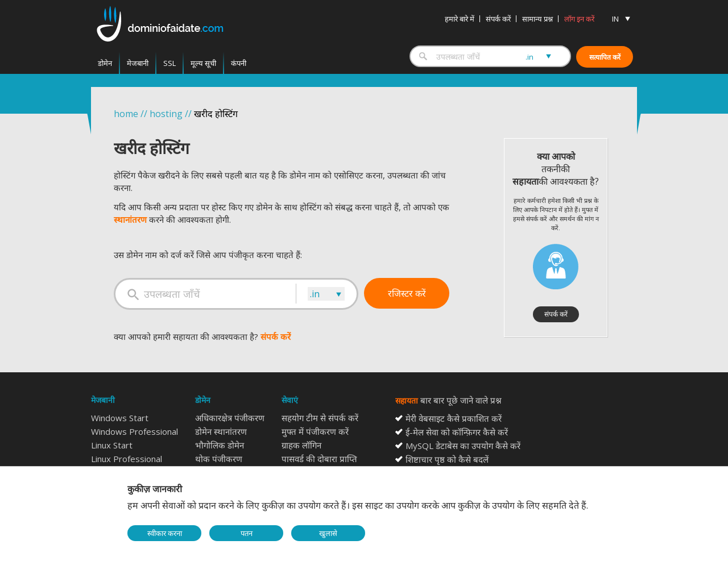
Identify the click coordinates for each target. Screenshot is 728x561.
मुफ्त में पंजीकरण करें (315, 431)
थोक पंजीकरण (219, 459)
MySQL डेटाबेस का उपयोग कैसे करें (463, 446)
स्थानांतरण (130, 219)
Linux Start (112, 445)
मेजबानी (138, 63)
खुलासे (328, 533)
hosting (166, 114)
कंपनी (239, 63)
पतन (247, 533)
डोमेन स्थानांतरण (221, 431)
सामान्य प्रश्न (537, 19)
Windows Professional (135, 431)
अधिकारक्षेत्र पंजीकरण (230, 418)
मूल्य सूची (203, 63)
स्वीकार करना (165, 533)
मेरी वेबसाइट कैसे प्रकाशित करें (454, 418)
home (126, 114)
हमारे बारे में (460, 19)
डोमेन (105, 63)
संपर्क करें (498, 19)
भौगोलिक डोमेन (220, 445)
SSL (169, 63)
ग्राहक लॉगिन (301, 445)
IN (615, 19)
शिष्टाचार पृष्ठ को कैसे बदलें (447, 459)
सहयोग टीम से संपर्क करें (320, 418)
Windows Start (120, 418)
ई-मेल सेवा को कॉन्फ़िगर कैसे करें (457, 432)
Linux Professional (127, 459)
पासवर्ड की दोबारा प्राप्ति (319, 459)
